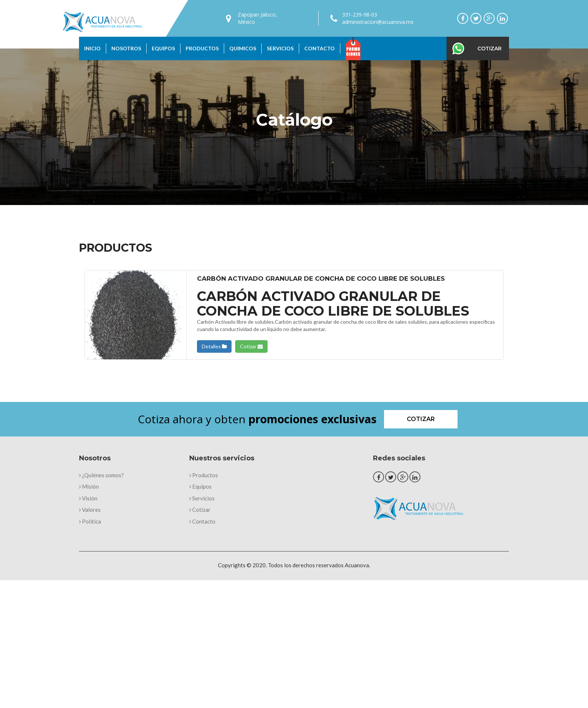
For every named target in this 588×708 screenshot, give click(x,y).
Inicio (92, 48)
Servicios (280, 48)
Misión (89, 486)
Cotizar (490, 48)
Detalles (214, 346)
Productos (202, 48)
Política (90, 521)
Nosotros (126, 48)
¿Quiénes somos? (101, 475)
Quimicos (243, 48)
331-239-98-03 (360, 15)
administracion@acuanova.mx (378, 22)
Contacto (320, 48)
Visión (88, 498)
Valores (90, 510)
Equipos (163, 48)
